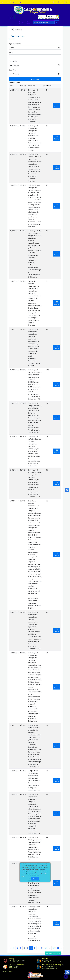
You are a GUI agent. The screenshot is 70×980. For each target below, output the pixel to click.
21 (58, 948)
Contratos (19, 30)
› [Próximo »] (62, 948)
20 (54, 948)
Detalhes (57, 106)
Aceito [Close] (35, 879)
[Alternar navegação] (12, 17)
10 (46, 948)
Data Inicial (13, 61)
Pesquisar (35, 79)
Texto (11, 52)
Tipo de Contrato (15, 44)
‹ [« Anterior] (11, 948)
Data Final (13, 70)
